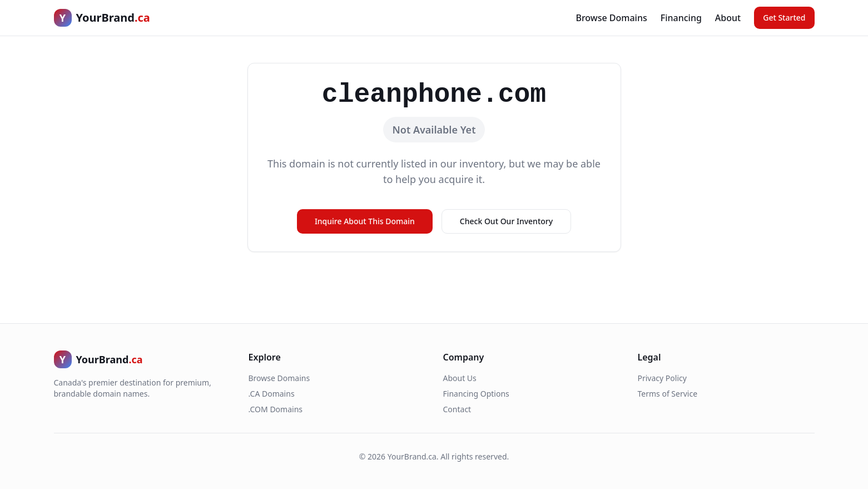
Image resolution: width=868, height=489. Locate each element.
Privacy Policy (662, 378)
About (728, 18)
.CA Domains (272, 394)
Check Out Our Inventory (506, 221)
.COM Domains (276, 409)
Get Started (784, 18)
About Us (460, 378)
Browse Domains (611, 18)
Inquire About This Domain (365, 221)
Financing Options (476, 394)
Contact (457, 409)
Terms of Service (668, 394)
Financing (681, 18)
